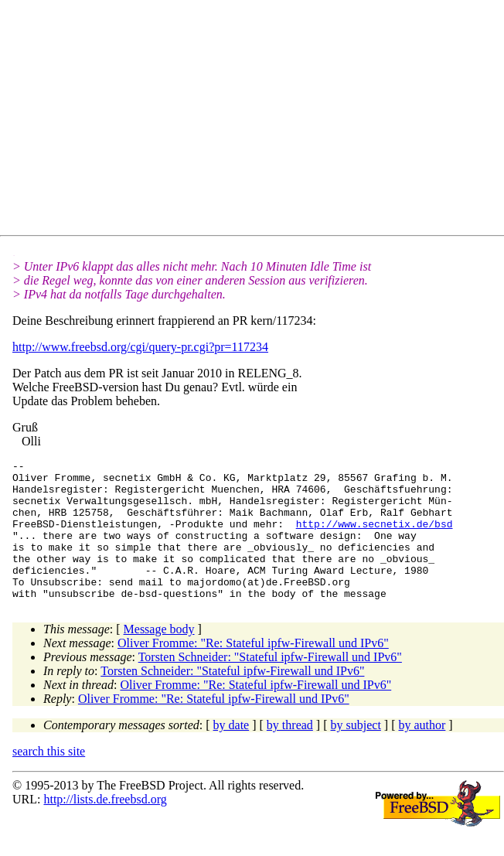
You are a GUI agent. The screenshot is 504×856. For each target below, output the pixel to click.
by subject (356, 753)
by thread (290, 753)
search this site (49, 779)
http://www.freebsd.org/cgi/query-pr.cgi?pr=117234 (140, 347)
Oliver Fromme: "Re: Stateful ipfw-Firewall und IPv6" (253, 671)
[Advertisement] (258, 121)
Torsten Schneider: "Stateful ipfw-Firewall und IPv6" (270, 685)
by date (232, 753)
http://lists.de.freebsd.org (105, 827)
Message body (159, 657)
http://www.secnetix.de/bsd (375, 537)
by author (422, 753)
